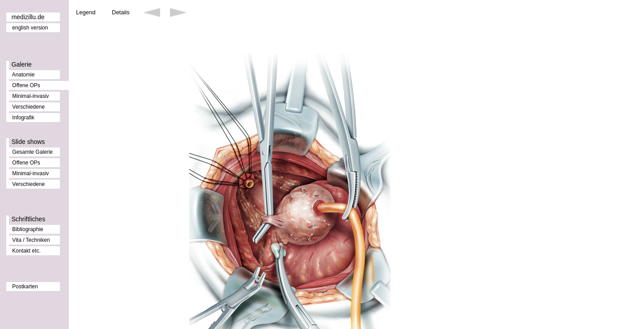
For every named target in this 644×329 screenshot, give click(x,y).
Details (121, 12)
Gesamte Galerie (32, 152)
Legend (86, 12)
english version (30, 28)
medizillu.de (28, 17)
